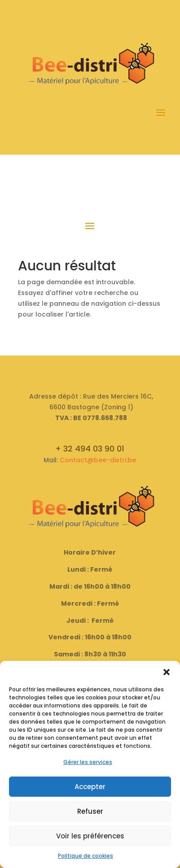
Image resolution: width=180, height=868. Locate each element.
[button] (167, 672)
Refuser (90, 811)
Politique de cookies (86, 856)
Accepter (90, 787)
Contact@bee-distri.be (98, 460)
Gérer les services (88, 762)
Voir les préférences (90, 836)
